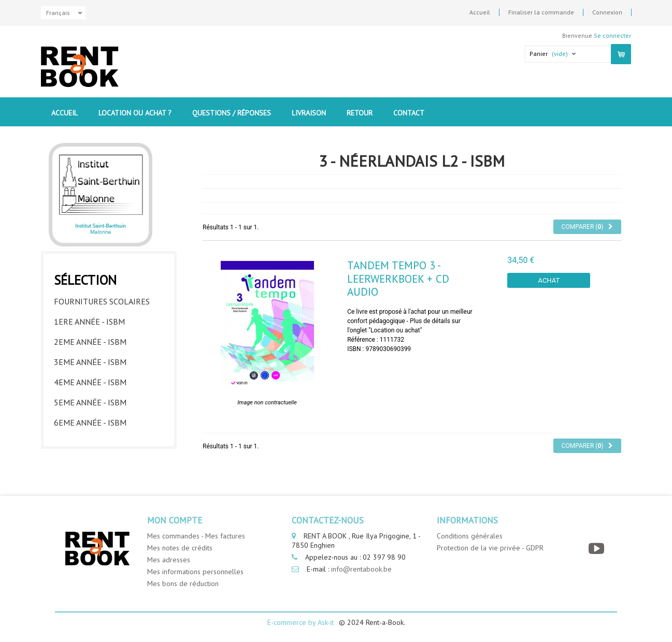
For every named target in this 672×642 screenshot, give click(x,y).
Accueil (480, 12)
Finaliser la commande (541, 12)
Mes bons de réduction (183, 583)
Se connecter (612, 35)
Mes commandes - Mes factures (196, 536)
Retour (360, 113)
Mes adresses (169, 560)
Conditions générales (470, 536)
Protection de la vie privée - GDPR (490, 548)
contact (409, 113)
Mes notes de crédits (180, 548)
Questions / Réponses (232, 113)
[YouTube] (598, 549)
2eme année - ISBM (90, 342)
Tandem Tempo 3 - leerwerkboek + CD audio (398, 278)
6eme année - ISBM (90, 422)
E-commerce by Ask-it (301, 622)
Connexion (607, 12)
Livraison (309, 113)
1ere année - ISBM (89, 322)
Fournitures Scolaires (102, 301)
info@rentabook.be (361, 569)
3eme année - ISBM (90, 362)
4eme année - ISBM (90, 382)
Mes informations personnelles (195, 572)
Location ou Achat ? (135, 113)
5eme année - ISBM (90, 402)
